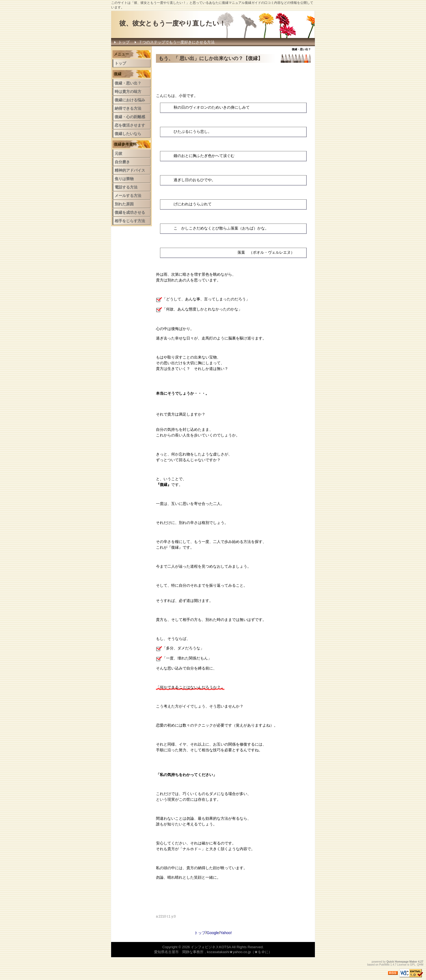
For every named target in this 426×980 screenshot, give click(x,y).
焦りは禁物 (124, 179)
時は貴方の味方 (128, 92)
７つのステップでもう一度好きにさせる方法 (177, 42)
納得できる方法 (128, 108)
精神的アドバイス (130, 170)
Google (213, 933)
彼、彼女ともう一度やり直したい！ (173, 23)
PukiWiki (384, 965)
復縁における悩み (130, 100)
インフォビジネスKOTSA (211, 947)
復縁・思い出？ (128, 83)
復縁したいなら (128, 134)
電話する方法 (126, 187)
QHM (420, 965)
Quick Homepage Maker (402, 962)
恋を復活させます (130, 125)
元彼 (118, 153)
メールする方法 (128, 196)
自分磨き (122, 162)
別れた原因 (124, 204)
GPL (413, 965)
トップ (124, 42)
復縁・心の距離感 (130, 117)
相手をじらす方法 (130, 221)
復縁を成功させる (130, 212)
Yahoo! (226, 933)
